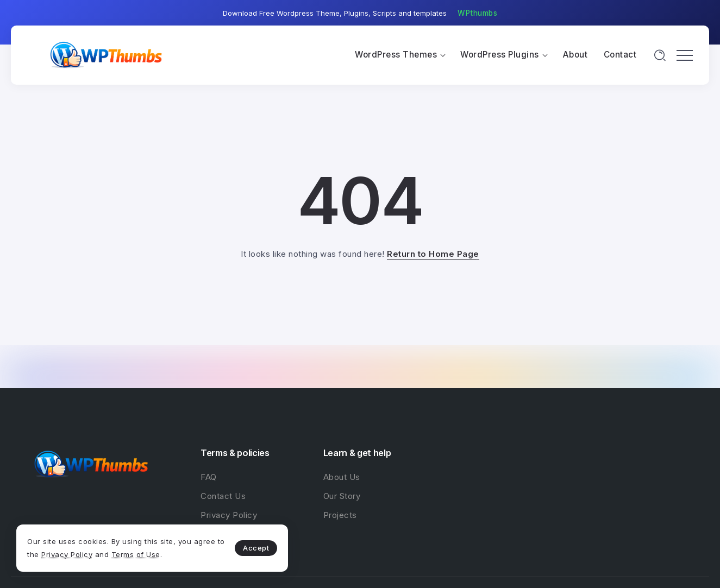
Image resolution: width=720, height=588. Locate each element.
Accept (256, 548)
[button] (477, 14)
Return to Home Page (433, 254)
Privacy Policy (67, 554)
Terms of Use (136, 554)
